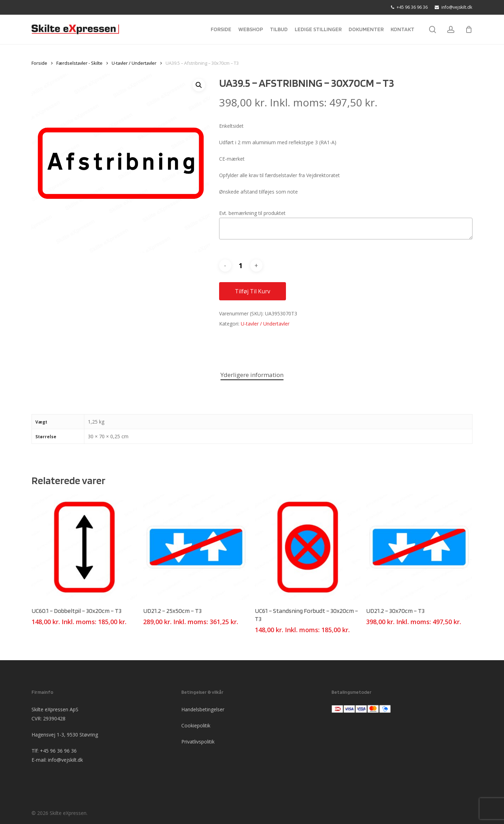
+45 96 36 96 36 (58, 751)
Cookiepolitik (196, 725)
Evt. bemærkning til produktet (252, 213)
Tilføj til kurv (253, 291)
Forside (39, 63)
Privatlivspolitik (198, 742)
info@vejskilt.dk (65, 760)
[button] (199, 85)
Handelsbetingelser (203, 709)
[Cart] (469, 29)
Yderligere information (252, 375)
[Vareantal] (241, 266)
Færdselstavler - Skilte (79, 63)
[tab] (252, 375)
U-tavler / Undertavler (134, 63)
